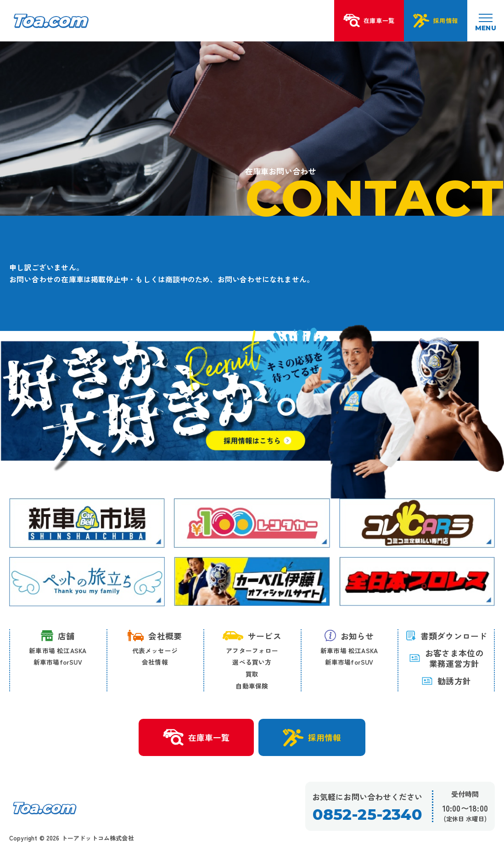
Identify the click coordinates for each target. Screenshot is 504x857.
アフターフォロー (252, 650)
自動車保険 (252, 686)
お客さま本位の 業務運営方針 (446, 658)
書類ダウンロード (446, 636)
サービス (252, 636)
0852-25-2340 (367, 815)
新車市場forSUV (58, 662)
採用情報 (312, 738)
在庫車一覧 (196, 738)
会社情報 (155, 662)
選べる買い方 (252, 662)
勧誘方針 (446, 681)
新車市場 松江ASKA (58, 650)
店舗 (58, 636)
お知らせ (349, 636)
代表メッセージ (155, 650)
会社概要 (155, 636)
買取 (252, 674)
